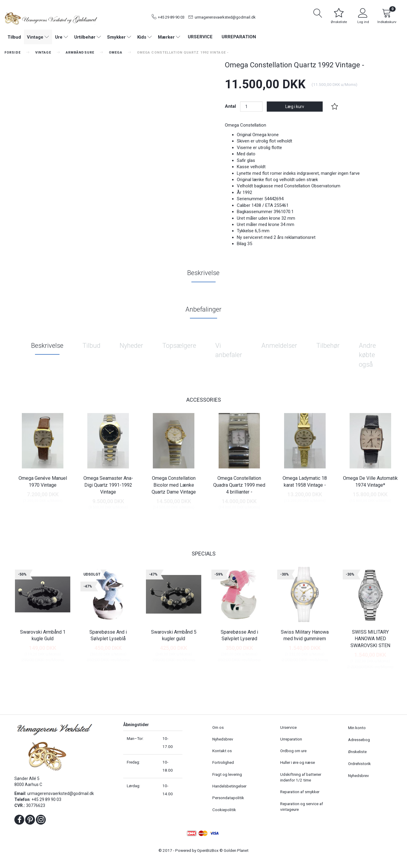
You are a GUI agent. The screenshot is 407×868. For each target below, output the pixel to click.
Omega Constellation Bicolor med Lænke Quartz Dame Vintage (174, 485)
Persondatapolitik (228, 798)
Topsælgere (179, 346)
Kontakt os (222, 751)
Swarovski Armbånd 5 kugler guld (174, 635)
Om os (218, 727)
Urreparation (239, 37)
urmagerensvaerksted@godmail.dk (225, 17)
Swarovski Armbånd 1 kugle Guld (43, 635)
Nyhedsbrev (223, 739)
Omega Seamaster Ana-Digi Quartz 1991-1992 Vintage (108, 485)
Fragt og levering (227, 774)
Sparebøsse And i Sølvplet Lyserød (239, 635)
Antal (231, 106)
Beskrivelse (203, 273)
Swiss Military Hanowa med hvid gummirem (305, 635)
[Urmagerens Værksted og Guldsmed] (51, 18)
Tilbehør (328, 346)
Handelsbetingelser (229, 786)
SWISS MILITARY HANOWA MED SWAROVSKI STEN (370, 639)
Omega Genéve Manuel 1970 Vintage (43, 482)
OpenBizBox (208, 850)
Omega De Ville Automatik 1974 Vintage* (370, 482)
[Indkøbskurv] (387, 17)
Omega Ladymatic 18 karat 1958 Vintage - (305, 482)
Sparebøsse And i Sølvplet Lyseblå (108, 635)
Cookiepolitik (224, 810)
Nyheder (131, 346)
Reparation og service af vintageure (302, 806)
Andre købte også (367, 355)
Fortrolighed (223, 762)
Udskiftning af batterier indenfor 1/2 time (301, 777)
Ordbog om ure (293, 751)
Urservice (200, 37)
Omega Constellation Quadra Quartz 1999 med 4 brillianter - (239, 485)
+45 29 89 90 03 (171, 17)
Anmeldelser (279, 346)
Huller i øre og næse (298, 762)
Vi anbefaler (229, 350)
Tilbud (92, 346)
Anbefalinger (203, 309)
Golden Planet (236, 850)
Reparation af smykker (300, 792)
